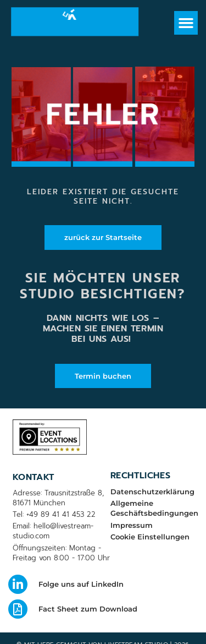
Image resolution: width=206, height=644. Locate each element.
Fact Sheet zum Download (88, 609)
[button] (186, 23)
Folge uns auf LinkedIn (81, 584)
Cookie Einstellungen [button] (150, 537)
